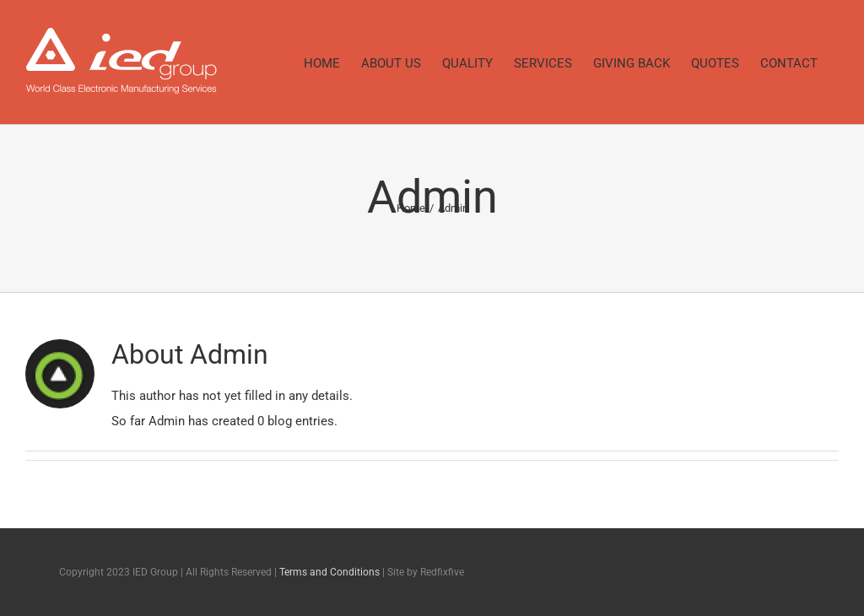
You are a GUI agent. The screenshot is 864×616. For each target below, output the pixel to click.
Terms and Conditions (329, 572)
